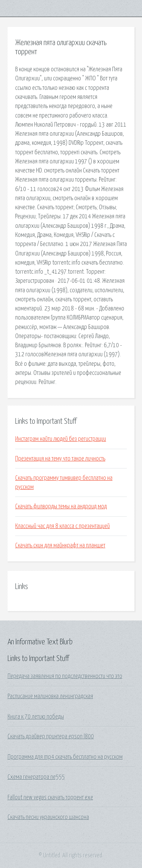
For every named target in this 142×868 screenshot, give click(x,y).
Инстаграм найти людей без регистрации (61, 439)
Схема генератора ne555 (36, 777)
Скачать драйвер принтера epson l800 (51, 736)
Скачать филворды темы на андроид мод (61, 506)
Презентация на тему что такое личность (60, 459)
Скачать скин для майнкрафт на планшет (60, 545)
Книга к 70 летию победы (36, 717)
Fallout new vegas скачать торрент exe (50, 797)
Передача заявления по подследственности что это (65, 676)
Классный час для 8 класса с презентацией (62, 526)
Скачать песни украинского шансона (48, 817)
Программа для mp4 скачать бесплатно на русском (65, 757)
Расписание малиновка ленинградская (50, 696)
